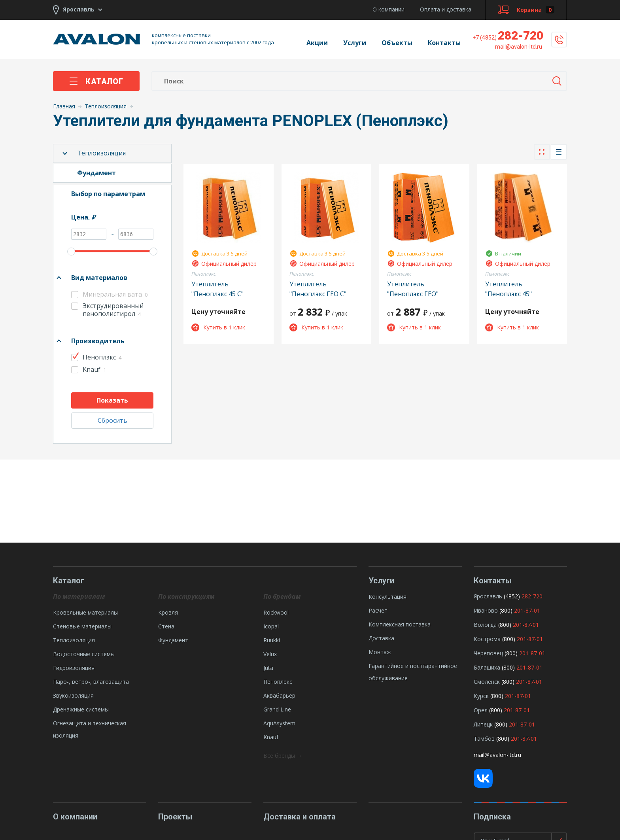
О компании (388, 9)
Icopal (271, 626)
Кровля (168, 612)
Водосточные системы (84, 654)
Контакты (444, 43)
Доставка (381, 638)
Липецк (483, 724)
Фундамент (173, 640)
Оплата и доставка (446, 9)
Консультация (387, 597)
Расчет (378, 610)
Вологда (485, 625)
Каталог (96, 81)
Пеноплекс (278, 682)
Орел (481, 710)
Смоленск (487, 682)
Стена (166, 626)
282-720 (508, 35)
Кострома (487, 639)
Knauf (271, 737)
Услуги (355, 43)
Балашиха (487, 667)
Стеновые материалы (82, 626)
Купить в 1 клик (218, 327)
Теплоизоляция (101, 153)
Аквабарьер (279, 695)
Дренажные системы (81, 709)
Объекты (397, 43)
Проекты (175, 817)
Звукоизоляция (73, 695)
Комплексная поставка (400, 624)
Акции (317, 43)
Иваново (486, 610)
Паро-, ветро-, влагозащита (91, 682)
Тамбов (484, 739)
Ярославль (488, 596)
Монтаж (380, 652)
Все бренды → (283, 756)
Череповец (488, 653)
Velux (270, 654)
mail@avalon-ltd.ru (497, 755)
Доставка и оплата (300, 817)
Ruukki (272, 640)
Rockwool (276, 612)
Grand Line (277, 709)
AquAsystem (279, 723)
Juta (268, 668)
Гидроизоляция (74, 668)
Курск (481, 696)
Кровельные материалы (85, 612)
